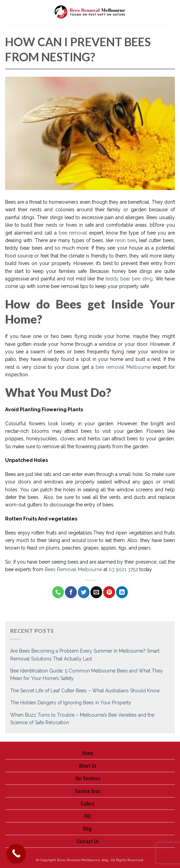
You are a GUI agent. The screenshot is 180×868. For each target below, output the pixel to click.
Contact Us (88, 841)
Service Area (88, 791)
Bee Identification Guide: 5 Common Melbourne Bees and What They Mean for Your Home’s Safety (87, 675)
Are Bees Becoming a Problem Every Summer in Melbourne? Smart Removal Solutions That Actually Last (85, 655)
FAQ (87, 816)
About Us (88, 765)
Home (88, 753)
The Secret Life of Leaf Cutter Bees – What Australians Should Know (85, 691)
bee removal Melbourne (123, 367)
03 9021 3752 (123, 569)
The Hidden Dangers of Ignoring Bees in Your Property (71, 703)
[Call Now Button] (16, 853)
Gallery (87, 803)
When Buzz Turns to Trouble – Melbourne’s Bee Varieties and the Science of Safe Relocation (82, 719)
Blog (87, 828)
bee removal (73, 233)
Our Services (88, 778)
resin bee (126, 240)
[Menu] (9, 12)
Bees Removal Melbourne (73, 569)
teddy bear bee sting (128, 279)
